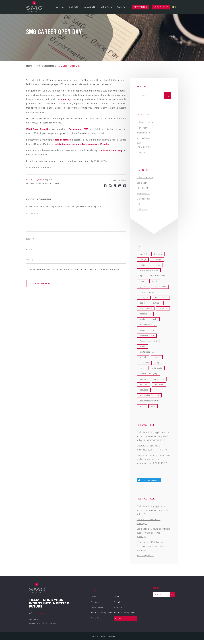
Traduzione (142, 153)
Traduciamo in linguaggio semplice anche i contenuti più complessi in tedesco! (153, 436)
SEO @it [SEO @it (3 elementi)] (143, 357)
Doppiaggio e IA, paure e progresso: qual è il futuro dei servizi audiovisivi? (153, 459)
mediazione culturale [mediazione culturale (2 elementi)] (148, 319)
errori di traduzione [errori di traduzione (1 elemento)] (157, 276)
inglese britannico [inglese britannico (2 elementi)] (147, 292)
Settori (74, 7)
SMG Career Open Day (39, 129)
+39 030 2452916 (40, 613)
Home (29, 66)
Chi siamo (106, 7)
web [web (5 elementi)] (153, 406)
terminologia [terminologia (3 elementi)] (159, 379)
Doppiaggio (142, 127)
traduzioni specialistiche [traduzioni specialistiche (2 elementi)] (150, 401)
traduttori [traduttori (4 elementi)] (144, 384)
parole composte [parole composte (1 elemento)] (147, 335)
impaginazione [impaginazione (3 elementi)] (160, 287)
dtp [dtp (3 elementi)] (141, 276)
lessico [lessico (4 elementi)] (142, 303)
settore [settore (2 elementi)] (157, 357)
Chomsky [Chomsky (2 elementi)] (158, 254)
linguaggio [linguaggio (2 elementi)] (157, 303)
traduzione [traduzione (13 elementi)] (159, 384)
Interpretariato (144, 133)
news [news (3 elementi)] (155, 330)
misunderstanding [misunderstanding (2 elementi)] (147, 325)
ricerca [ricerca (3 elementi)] (142, 346)
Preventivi (140, 7)
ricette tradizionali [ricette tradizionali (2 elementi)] (147, 352)
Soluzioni (89, 7)
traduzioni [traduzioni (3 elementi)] (144, 390)
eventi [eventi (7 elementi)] (155, 281)
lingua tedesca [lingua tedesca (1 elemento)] (146, 308)
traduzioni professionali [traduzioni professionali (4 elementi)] (149, 395)
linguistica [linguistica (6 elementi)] (163, 308)
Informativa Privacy (112, 150)
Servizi (60, 7)
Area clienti (161, 7)
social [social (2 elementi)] (142, 368)
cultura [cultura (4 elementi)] (142, 265)
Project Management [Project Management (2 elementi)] (148, 341)
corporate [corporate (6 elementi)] (157, 259)
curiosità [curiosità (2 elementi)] (156, 265)
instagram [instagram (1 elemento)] (144, 297)
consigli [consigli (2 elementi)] (143, 259)
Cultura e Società (145, 122)
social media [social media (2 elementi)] (157, 368)
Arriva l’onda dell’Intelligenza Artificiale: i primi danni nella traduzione (150, 546)
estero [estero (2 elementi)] (142, 281)
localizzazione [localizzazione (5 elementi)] (145, 314)
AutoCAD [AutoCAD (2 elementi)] (143, 254)
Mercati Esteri (143, 138)
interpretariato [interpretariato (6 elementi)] (161, 297)
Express (117, 618)
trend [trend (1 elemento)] (142, 406)
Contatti (122, 7)
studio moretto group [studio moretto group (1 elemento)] (149, 374)
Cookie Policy (96, 618)
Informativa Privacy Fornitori (125, 613)
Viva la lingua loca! (145, 555)
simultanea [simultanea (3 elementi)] (144, 363)
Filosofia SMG (144, 147)
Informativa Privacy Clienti (101, 613)
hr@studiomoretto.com (66, 144)
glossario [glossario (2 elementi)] (143, 287)
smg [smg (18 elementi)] (158, 363)
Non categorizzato (45, 66)
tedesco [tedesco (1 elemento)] (143, 379)
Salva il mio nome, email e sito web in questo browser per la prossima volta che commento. (74, 270)
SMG (51, 180)
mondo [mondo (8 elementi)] (143, 330)
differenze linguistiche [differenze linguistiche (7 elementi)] (149, 270)
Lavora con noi (97, 607)
